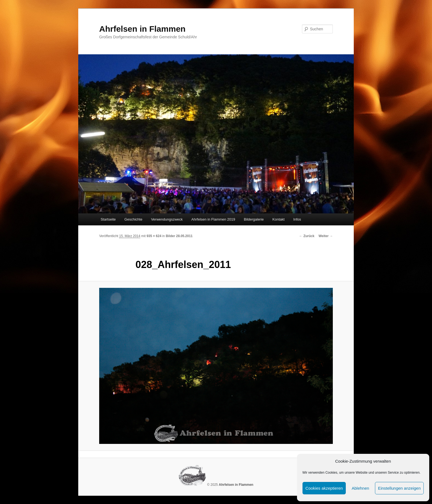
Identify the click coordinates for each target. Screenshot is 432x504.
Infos (297, 219)
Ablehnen (360, 488)
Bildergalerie (254, 219)
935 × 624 (154, 236)
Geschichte (133, 219)
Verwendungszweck (167, 219)
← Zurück (307, 236)
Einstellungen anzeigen (399, 488)
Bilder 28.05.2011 (179, 236)
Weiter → (326, 236)
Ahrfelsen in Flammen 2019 (213, 219)
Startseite (108, 219)
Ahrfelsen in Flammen (142, 29)
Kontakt (279, 219)
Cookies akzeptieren (324, 488)
